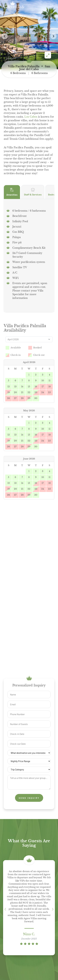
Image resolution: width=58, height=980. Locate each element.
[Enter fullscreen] (48, 55)
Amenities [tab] (12, 198)
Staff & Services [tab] (33, 197)
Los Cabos (31, 117)
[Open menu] (52, 5)
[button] (53, 36)
